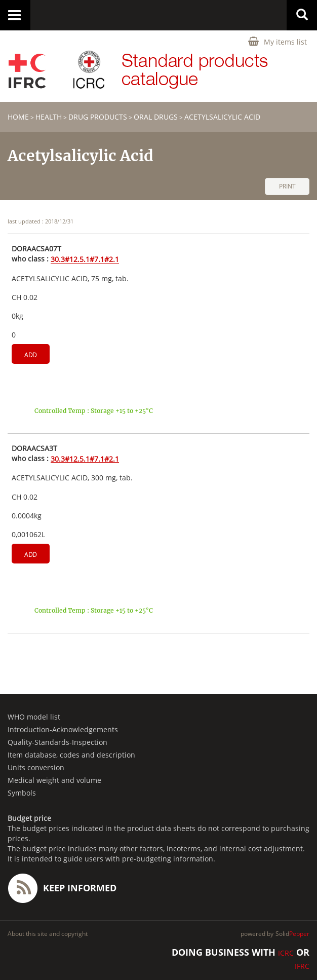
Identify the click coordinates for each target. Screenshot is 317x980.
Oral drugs (156, 117)
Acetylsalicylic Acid (222, 117)
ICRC (286, 953)
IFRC (302, 966)
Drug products (98, 117)
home (18, 117)
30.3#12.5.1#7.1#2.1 (85, 260)
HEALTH (49, 117)
